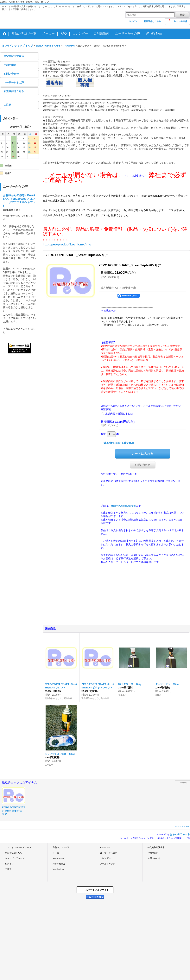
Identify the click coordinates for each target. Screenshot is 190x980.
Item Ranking (58, 869)
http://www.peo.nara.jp (123, 506)
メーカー (57, 853)
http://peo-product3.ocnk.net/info (67, 244)
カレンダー (105, 858)
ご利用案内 (10, 65)
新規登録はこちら (152, 21)
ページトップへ (182, 826)
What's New (105, 847)
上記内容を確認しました (119, 414)
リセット (184, 783)
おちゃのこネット (180, 834)
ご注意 (7, 105)
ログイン (133, 21)
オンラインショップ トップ (18, 847)
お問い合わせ (11, 74)
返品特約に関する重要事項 (119, 443)
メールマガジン (108, 864)
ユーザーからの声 (14, 82)
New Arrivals (58, 858)
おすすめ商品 (59, 864)
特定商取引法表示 (14, 56)
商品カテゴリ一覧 (61, 847)
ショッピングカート (15, 858)
